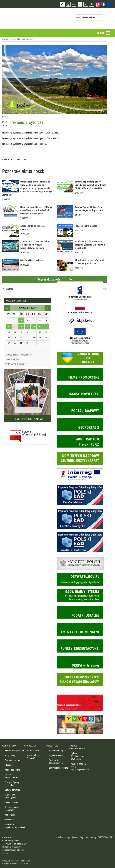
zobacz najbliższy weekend (19, 355)
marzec (7, 308)
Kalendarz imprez (12, 802)
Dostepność (10, 815)
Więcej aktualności (49, 279)
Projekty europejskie (57, 751)
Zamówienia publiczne (58, 768)
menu (101, 33)
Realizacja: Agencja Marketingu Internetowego (77, 837)
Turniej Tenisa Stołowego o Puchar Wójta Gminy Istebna (89, 209)
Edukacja (9, 765)
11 (40, 327)
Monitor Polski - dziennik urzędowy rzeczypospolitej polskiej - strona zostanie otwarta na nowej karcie (80, 557)
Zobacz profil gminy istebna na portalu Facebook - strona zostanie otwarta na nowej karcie (103, 4)
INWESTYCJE (52, 746)
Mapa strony (74, 4)
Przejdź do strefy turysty (112, 66)
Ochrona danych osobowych (12, 809)
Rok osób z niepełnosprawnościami (15, 826)
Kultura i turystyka (12, 790)
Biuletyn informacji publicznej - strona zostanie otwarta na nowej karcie (27, 426)
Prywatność (9, 820)
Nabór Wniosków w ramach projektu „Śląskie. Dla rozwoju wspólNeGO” (90, 245)
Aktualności (9, 39)
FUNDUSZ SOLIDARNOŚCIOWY (77, 747)
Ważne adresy (33, 751)
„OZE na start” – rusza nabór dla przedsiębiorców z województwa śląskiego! (35, 245)
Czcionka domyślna (80, 4)
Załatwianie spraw (12, 760)
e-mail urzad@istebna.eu (13, 850)
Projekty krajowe (56, 755)
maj (48, 308)
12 (46, 327)
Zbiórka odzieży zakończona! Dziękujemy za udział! (89, 262)
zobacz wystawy (14, 359)
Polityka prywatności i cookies (15, 863)
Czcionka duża (91, 4)
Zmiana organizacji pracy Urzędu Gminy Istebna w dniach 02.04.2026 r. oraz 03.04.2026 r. (91, 185)
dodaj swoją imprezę (16, 364)
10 (34, 327)
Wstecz (10, 289)
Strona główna (62, 4)
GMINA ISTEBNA (9, 746)
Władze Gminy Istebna (14, 751)
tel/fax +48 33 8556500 (11, 847)
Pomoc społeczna (12, 770)
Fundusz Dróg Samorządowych (56, 762)
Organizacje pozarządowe (10, 796)
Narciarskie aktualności (32, 260)
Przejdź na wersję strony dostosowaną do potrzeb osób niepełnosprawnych (68, 4)
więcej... (6, 853)
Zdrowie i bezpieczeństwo (12, 776)
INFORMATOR (30, 746)
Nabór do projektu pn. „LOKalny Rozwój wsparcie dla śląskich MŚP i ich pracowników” (36, 210)
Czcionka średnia (86, 4)
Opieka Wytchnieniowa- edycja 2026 (78, 756)
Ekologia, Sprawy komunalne (12, 784)
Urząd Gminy (10, 755)
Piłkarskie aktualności (86, 226)
